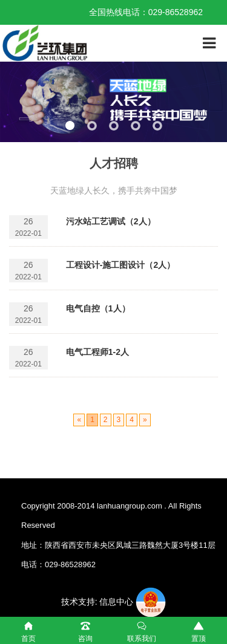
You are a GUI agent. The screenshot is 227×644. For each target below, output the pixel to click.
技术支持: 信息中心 (97, 602)
